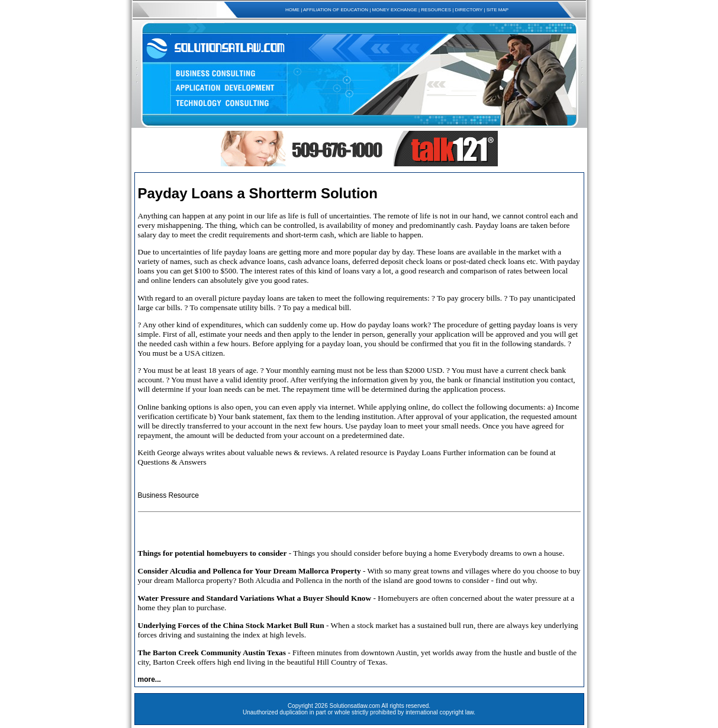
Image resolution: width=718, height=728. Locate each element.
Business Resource (168, 495)
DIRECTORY (469, 10)
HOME (292, 10)
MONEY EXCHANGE (394, 10)
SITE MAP (498, 10)
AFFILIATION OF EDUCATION (336, 10)
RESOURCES (436, 10)
